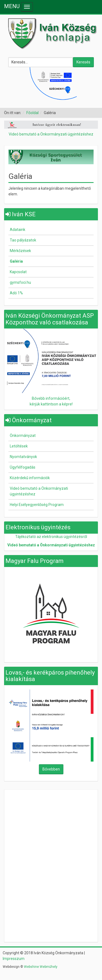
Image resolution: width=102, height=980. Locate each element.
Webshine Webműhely (41, 967)
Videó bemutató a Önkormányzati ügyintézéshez (51, 134)
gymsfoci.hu (20, 282)
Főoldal (33, 113)
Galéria (16, 261)
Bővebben (51, 769)
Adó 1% (16, 293)
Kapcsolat (18, 272)
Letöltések (19, 446)
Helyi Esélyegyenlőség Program (37, 505)
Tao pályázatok (23, 240)
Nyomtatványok (23, 457)
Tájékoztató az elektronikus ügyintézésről (51, 537)
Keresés (83, 62)
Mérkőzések (20, 251)
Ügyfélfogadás (23, 467)
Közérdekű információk (30, 478)
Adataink (18, 230)
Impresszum (14, 959)
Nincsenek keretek (51, 828)
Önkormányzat (23, 436)
